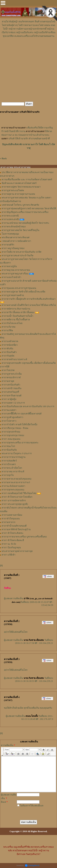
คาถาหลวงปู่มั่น (9, 266)
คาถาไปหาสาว (9, 421)
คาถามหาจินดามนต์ (12, 396)
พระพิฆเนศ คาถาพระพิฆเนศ (16, 237)
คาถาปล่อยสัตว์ (9, 461)
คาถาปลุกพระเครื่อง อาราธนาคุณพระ (20, 443)
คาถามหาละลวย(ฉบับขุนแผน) (16, 479)
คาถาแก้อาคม (9, 327)
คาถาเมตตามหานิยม (12, 515)
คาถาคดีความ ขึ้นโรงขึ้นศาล (16, 320)
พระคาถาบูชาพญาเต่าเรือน (15, 274)
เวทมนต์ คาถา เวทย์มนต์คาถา (16, 241)
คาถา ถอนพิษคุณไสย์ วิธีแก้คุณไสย (19, 493)
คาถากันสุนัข (8, 356)
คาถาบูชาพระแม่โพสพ (13, 190)
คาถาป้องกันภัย (9, 450)
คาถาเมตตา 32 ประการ (13, 403)
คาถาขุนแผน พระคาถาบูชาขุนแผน (19, 288)
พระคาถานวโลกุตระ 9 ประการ (17, 453)
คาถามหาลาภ (9, 522)
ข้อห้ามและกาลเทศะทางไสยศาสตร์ (19, 183)
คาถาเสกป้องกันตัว (11, 385)
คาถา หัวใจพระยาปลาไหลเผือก (17, 497)
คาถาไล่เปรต (8, 370)
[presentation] (28, 811)
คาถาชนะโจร (8, 446)
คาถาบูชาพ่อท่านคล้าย (13, 295)
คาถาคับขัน (7, 349)
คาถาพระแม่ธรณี (10, 216)
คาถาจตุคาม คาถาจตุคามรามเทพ (18, 194)
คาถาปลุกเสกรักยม (11, 432)
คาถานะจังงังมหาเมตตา (13, 486)
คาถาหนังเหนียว (10, 345)
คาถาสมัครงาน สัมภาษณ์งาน (16, 309)
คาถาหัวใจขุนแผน (11, 519)
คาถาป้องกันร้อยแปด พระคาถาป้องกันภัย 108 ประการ (28, 406)
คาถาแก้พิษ (7, 330)
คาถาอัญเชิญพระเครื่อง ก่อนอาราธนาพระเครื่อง (25, 212)
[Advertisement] (29, 47)
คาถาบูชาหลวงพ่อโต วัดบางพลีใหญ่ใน (20, 230)
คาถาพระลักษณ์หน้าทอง (14, 227)
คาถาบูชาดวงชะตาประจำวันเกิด (18, 256)
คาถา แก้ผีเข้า (9, 555)
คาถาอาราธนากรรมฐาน (14, 457)
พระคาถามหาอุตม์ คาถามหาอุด (17, 551)
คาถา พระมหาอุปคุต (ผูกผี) (15, 504)
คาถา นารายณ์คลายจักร (14, 500)
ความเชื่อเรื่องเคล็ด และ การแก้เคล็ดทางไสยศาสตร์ (27, 180)
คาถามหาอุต (8, 381)
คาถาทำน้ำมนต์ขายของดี (14, 526)
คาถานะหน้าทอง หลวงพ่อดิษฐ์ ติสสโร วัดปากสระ (25, 223)
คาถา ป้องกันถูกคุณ (11, 548)
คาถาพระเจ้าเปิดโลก (12, 468)
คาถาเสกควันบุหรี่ (10, 392)
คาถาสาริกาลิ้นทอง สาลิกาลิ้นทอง (18, 312)
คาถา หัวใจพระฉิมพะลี (13, 540)
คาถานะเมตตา (9, 410)
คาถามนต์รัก (8, 245)
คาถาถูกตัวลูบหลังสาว (12, 417)
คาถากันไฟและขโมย (12, 323)
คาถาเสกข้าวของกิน (11, 388)
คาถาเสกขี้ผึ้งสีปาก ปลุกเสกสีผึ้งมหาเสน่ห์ (22, 414)
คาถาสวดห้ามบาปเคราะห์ (14, 359)
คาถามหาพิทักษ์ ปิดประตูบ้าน (16, 529)
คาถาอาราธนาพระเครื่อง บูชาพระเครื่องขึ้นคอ (24, 537)
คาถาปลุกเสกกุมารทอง (13, 435)
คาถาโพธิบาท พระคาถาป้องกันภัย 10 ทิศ (22, 252)
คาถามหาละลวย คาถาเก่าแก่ (16, 482)
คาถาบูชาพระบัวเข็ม (12, 374)
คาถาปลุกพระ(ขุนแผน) (13, 490)
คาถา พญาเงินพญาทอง (13, 248)
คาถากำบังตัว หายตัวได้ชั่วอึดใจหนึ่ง (19, 425)
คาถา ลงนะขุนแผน (11, 439)
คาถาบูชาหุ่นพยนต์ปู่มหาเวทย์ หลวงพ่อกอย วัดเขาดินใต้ (29, 208)
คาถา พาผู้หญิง (9, 399)
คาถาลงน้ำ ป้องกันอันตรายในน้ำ (17, 316)
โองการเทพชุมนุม (10, 234)
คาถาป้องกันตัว (9, 352)
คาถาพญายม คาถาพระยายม (16, 270)
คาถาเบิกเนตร (9, 464)
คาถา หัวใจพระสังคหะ (13, 533)
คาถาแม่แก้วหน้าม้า (11, 277)
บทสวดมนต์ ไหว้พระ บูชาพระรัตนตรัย (20, 205)
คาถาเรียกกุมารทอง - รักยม (15, 428)
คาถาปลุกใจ (8, 475)
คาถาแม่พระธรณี (10, 219)
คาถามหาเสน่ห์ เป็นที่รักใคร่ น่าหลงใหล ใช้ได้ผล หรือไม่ (29, 305)
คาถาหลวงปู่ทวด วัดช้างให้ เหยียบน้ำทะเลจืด (23, 292)
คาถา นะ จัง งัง (9, 544)
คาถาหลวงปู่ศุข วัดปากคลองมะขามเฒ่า (21, 187)
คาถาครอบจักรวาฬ (11, 377)
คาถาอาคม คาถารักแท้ (13, 472)
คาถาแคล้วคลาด (10, 341)
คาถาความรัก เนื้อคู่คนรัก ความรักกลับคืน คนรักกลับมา (29, 299)
